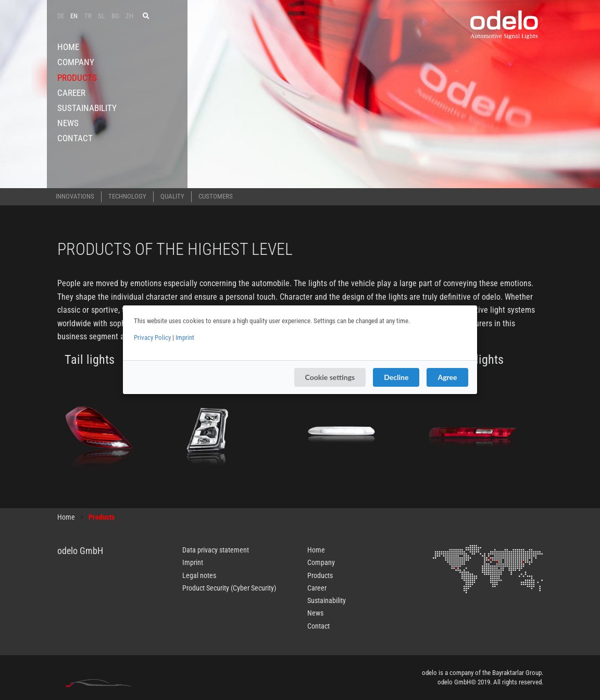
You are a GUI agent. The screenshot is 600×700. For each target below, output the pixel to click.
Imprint (185, 337)
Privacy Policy (152, 337)
